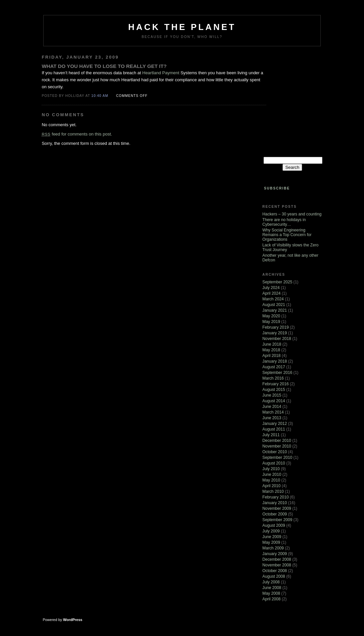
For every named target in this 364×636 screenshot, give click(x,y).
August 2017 (274, 367)
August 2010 (274, 463)
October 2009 (275, 514)
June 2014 (272, 407)
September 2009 (277, 520)
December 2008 (277, 559)
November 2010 (277, 446)
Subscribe (277, 188)
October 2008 (275, 571)
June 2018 (272, 344)
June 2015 (272, 395)
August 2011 (274, 429)
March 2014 (273, 412)
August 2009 (274, 525)
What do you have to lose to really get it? (104, 66)
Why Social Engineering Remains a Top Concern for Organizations (287, 235)
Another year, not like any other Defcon (290, 258)
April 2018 (272, 356)
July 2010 (271, 469)
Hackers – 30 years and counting (292, 214)
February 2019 (276, 327)
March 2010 (273, 491)
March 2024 (273, 299)
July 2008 (271, 582)
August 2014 (274, 401)
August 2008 (274, 576)
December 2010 (277, 441)
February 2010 (276, 497)
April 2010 (272, 486)
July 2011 (271, 435)
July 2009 (271, 531)
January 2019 (275, 333)
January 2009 (275, 554)
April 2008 (272, 599)
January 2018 (275, 361)
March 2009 (273, 548)
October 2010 (275, 452)
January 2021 (275, 310)
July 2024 (271, 288)
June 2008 (272, 588)
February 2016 (276, 384)
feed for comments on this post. (77, 134)
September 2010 (277, 458)
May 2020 (271, 316)
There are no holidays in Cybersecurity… (284, 222)
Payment (171, 73)
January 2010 (275, 503)
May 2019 (271, 322)
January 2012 (275, 424)
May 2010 (271, 480)
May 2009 (271, 542)
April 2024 (272, 293)
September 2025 (277, 282)
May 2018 (271, 350)
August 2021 (274, 305)
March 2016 (273, 378)
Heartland (152, 73)
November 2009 (277, 508)
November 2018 (277, 339)
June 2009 (272, 537)
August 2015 (274, 390)
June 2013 (272, 418)
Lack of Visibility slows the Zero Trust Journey (291, 247)
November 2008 (277, 565)
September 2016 (277, 373)
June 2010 (272, 475)
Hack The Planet (182, 27)
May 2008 (271, 593)
